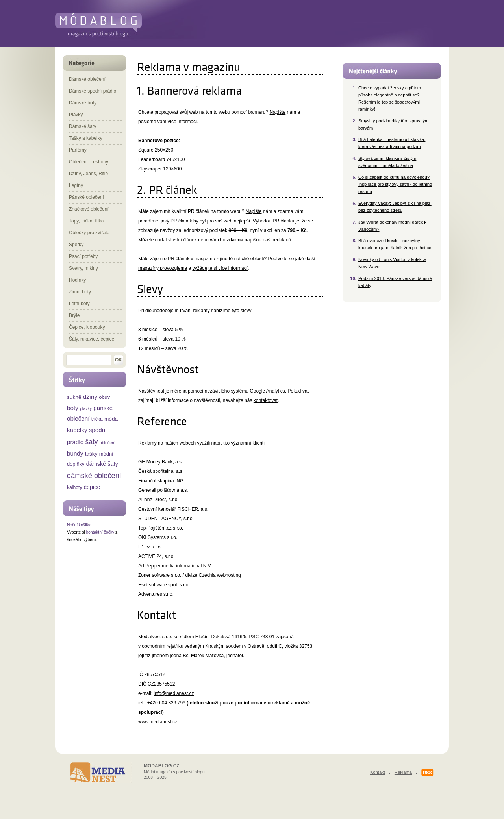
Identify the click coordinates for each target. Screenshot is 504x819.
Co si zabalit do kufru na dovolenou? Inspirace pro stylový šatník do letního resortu (395, 184)
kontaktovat (266, 400)
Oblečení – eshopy (89, 162)
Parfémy (78, 150)
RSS (427, 773)
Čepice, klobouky (87, 327)
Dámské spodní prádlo (93, 91)
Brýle (74, 315)
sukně (74, 397)
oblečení (107, 443)
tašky (91, 454)
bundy (75, 453)
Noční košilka (79, 525)
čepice (92, 487)
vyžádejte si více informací (220, 268)
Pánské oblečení (86, 197)
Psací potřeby (83, 256)
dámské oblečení (94, 475)
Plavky (76, 115)
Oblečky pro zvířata (89, 233)
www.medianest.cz (158, 722)
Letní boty (79, 304)
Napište (278, 112)
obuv (104, 397)
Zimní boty (80, 292)
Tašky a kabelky (86, 138)
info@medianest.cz (174, 693)
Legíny (76, 185)
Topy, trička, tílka (86, 221)
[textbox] (89, 360)
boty (73, 408)
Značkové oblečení (89, 209)
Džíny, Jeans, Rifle (88, 174)
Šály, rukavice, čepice (92, 339)
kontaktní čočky (100, 532)
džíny (90, 397)
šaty (91, 442)
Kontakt (378, 772)
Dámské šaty (82, 126)
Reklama (403, 772)
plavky (86, 408)
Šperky (76, 245)
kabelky (77, 430)
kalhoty (75, 487)
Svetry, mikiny (83, 268)
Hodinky (77, 280)
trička (97, 419)
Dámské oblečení (87, 79)
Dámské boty (83, 103)
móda (111, 419)
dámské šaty (102, 464)
